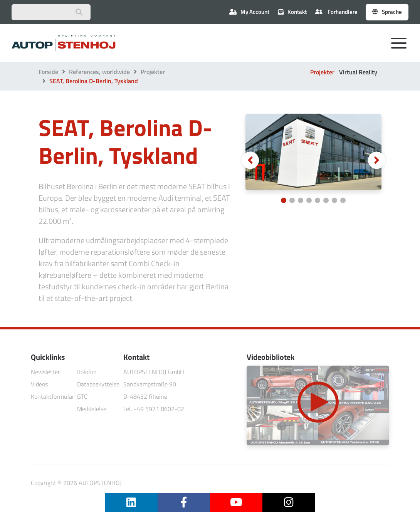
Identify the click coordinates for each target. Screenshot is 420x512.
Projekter (153, 72)
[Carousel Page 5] (318, 200)
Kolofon (87, 372)
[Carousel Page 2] (292, 200)
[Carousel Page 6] (326, 200)
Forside (48, 72)
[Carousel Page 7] (334, 200)
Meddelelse (92, 409)
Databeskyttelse (98, 384)
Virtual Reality (358, 72)
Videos (39, 384)
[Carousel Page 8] (343, 200)
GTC (82, 396)
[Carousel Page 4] (309, 200)
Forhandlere (336, 12)
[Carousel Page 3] (301, 200)
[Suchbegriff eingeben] (51, 12)
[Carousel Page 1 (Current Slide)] (284, 200)
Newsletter (45, 372)
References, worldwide (99, 72)
